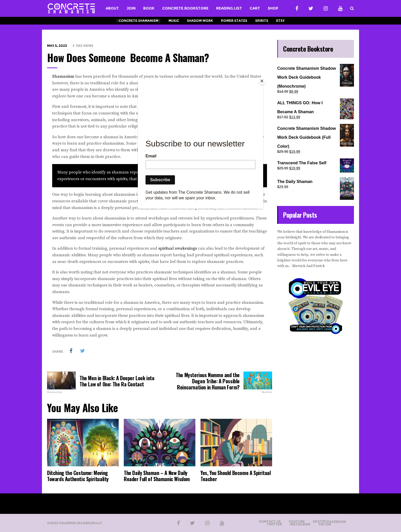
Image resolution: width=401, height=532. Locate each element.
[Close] (262, 81)
